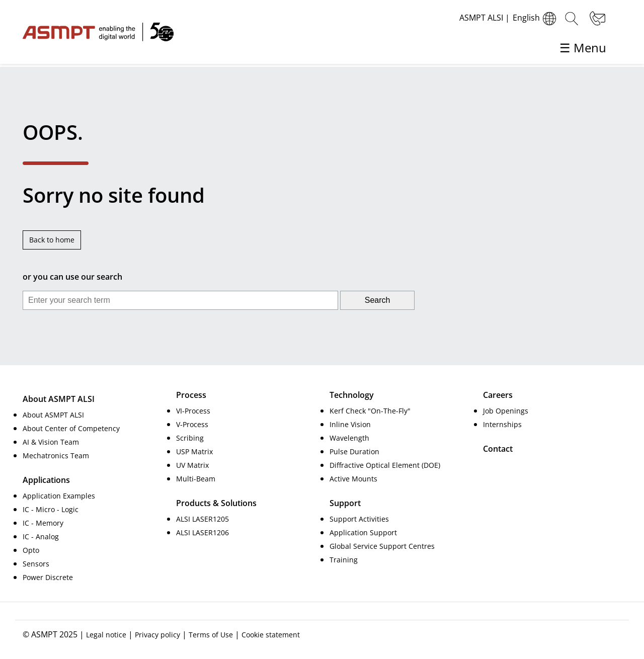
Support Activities (359, 519)
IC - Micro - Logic (51, 509)
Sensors (36, 564)
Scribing (190, 438)
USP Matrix (194, 451)
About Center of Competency (71, 428)
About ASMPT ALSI (53, 415)
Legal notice (106, 635)
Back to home (52, 240)
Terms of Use (211, 635)
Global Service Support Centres (382, 546)
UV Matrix (192, 465)
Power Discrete (48, 577)
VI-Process (193, 411)
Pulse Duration (354, 451)
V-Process (192, 424)
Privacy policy (157, 635)
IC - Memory (43, 523)
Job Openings (506, 411)
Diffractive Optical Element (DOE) (385, 465)
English (536, 19)
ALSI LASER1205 (203, 519)
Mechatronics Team (56, 456)
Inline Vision (350, 424)
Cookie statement (271, 635)
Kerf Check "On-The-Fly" (370, 411)
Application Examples (59, 496)
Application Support (363, 532)
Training (344, 560)
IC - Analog (41, 537)
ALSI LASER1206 (203, 532)
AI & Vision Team (51, 442)
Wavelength (349, 438)
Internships (502, 424)
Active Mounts (353, 479)
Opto (31, 550)
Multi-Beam (196, 479)
